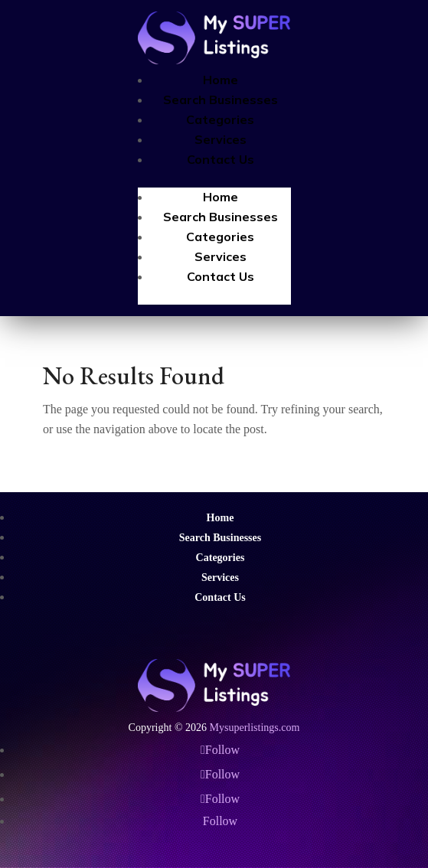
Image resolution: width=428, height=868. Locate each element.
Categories (220, 119)
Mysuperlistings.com (255, 728)
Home (221, 80)
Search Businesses (221, 100)
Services (221, 139)
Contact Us (221, 159)
